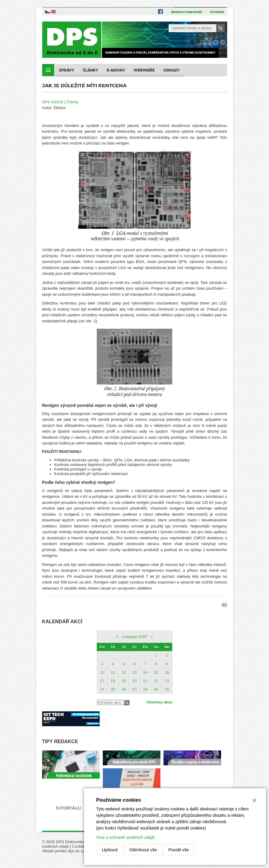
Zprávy (66, 70)
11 (113, 672)
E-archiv (116, 70)
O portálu (68, 808)
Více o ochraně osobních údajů (125, 837)
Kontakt (217, 12)
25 (113, 689)
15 (156, 672)
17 (102, 681)
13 (134, 672)
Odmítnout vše (143, 850)
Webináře (144, 70)
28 (145, 689)
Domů (48, 70)
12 (124, 672)
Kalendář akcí (62, 622)
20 (134, 681)
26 (124, 689)
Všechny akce (159, 702)
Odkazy (171, 70)
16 (167, 672)
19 (124, 681)
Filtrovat (127, 703)
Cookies (79, 846)
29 (156, 689)
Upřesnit (110, 850)
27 (134, 689)
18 (113, 681)
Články (90, 70)
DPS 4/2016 (53, 102)
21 (145, 681)
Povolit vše (179, 850)
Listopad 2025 (135, 637)
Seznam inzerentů (187, 12)
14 (145, 672)
